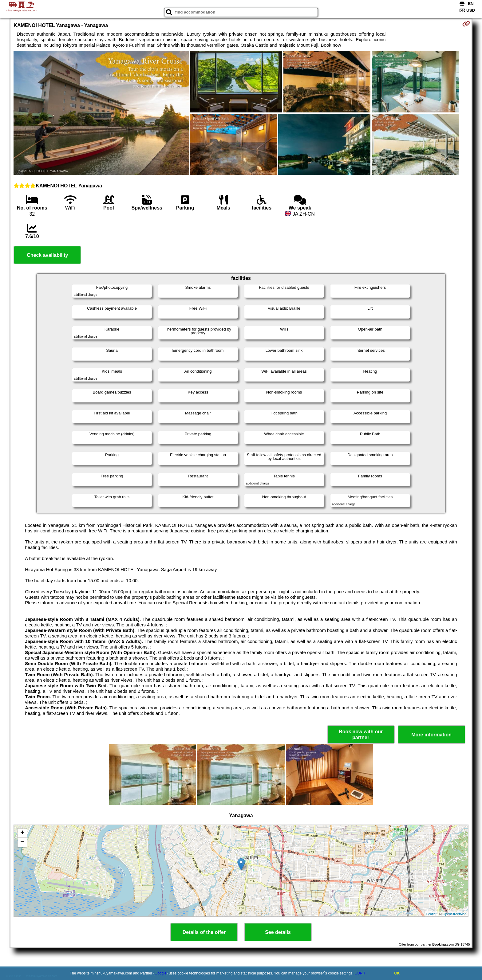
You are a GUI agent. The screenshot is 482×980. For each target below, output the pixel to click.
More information (431, 735)
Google (161, 973)
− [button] (22, 842)
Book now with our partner (361, 735)
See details (278, 932)
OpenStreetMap (455, 914)
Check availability (47, 255)
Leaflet (431, 914)
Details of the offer (204, 932)
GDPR (360, 973)
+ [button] (22, 833)
